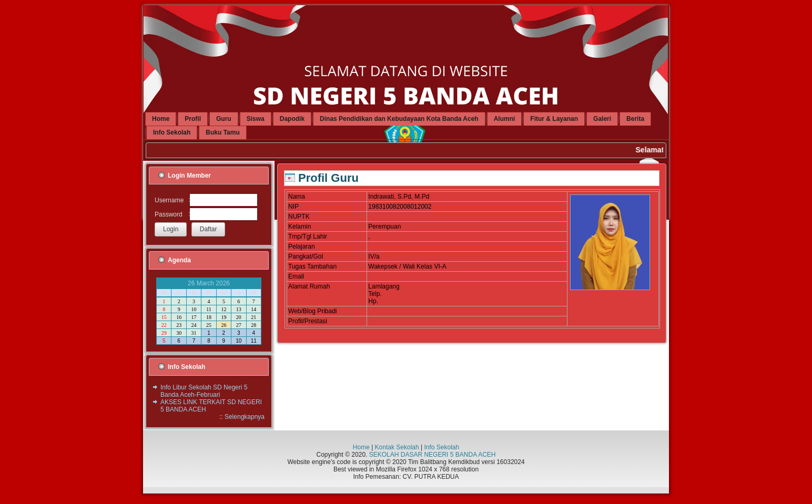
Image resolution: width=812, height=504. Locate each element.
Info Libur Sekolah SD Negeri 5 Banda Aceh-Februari (204, 391)
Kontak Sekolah (397, 447)
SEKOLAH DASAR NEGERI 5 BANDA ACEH (433, 455)
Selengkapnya (245, 417)
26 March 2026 (209, 283)
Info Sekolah (441, 447)
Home (361, 447)
